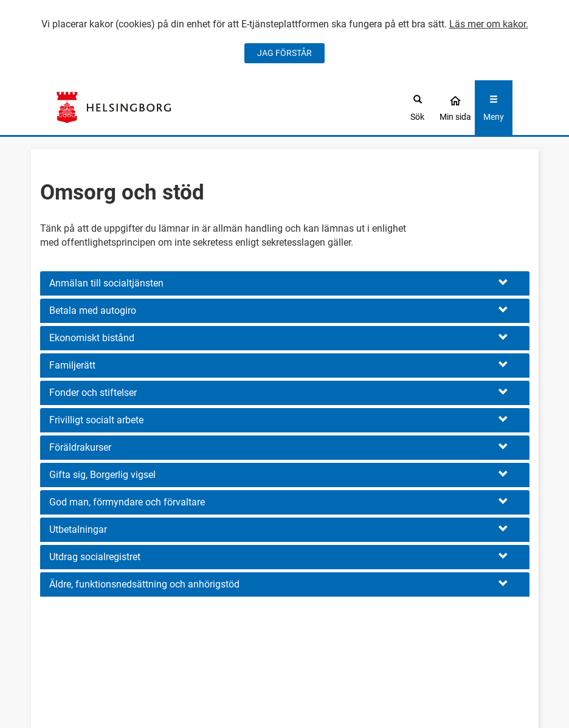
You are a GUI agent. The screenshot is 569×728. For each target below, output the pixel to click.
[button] (285, 283)
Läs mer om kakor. (489, 24)
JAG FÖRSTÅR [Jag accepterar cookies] (284, 53)
